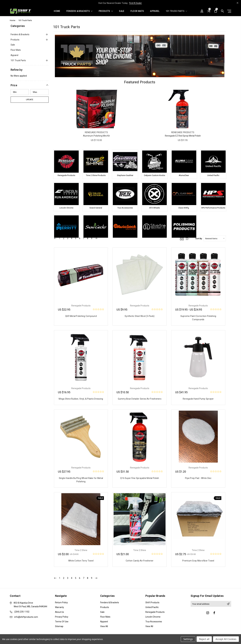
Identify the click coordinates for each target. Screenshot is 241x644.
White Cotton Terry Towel (81, 561)
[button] (30, 85)
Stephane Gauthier (125, 175)
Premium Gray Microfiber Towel (198, 561)
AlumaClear (184, 175)
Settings (188, 639)
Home (57, 11)
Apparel (155, 11)
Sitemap (59, 626)
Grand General (96, 208)
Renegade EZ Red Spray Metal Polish (183, 136)
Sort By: (199, 239)
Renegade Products (66, 175)
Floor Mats (137, 11)
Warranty (59, 607)
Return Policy (61, 602)
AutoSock (125, 226)
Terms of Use (62, 622)
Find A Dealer (135, 3)
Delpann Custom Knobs (155, 175)
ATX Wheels (155, 208)
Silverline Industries (155, 226)
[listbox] (215, 238)
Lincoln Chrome (66, 208)
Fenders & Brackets (79, 11)
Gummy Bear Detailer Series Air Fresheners (140, 399)
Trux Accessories (125, 208)
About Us (59, 612)
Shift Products (152, 602)
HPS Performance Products (213, 208)
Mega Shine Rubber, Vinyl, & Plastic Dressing (81, 399)
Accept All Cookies (226, 639)
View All (104, 626)
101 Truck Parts (176, 11)
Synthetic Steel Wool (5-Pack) (140, 316)
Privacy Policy (62, 617)
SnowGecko (96, 226)
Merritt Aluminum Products (66, 226)
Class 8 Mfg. (184, 208)
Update (30, 100)
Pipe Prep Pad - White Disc (198, 478)
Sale (122, 11)
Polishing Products (184, 226)
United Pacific (213, 175)
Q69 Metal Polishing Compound (81, 316)
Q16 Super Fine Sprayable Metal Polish (140, 478)
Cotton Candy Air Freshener (140, 561)
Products (106, 11)
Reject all (204, 639)
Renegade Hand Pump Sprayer (198, 399)
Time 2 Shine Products (96, 175)
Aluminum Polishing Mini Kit (96, 136)
